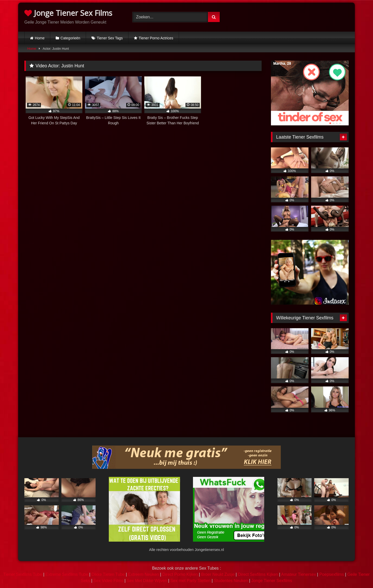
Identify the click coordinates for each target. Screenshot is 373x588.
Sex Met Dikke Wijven (147, 581)
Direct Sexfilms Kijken (258, 574)
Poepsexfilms (332, 574)
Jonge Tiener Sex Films (68, 13)
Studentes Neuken (231, 581)
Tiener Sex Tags (110, 38)
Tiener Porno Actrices (156, 38)
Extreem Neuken (143, 574)
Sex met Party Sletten (191, 581)
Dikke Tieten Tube (108, 574)
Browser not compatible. (295, 16)
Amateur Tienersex (298, 574)
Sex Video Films (108, 581)
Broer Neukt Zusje (218, 574)
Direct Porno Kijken (180, 574)
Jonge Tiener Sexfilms (272, 581)
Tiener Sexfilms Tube (23, 574)
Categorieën (70, 38)
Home (40, 38)
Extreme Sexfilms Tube (67, 574)
